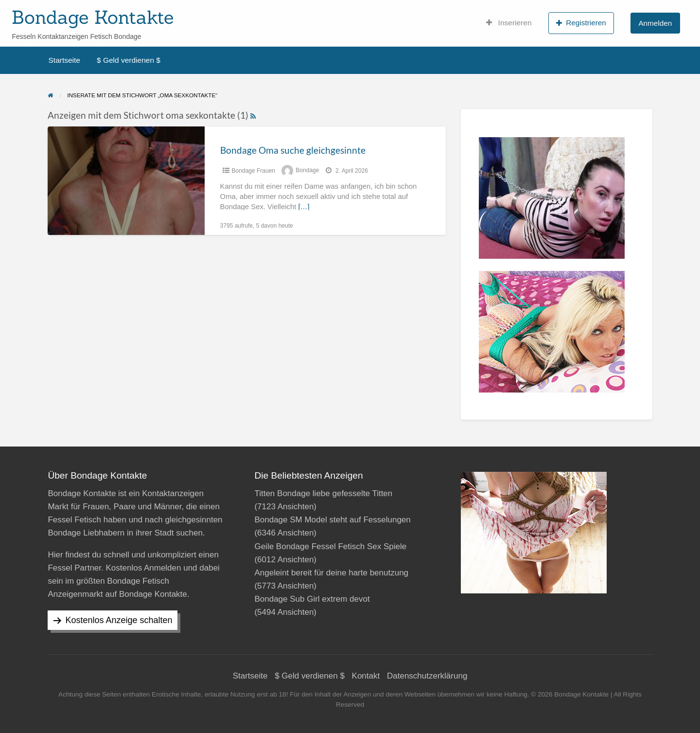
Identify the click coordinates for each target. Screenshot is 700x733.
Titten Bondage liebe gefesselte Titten (323, 493)
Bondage (307, 171)
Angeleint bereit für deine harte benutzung (331, 573)
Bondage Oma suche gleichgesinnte (293, 150)
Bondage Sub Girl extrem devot (312, 599)
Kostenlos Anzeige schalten (119, 620)
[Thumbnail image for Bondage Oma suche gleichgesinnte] (126, 181)
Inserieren (509, 23)
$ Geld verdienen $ (129, 60)
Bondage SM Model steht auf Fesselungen (332, 520)
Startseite (64, 60)
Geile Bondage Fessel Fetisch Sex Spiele (330, 546)
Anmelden (655, 23)
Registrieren (581, 23)
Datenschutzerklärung (427, 676)
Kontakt (366, 676)
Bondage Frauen (254, 171)
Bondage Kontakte (93, 17)
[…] (304, 207)
